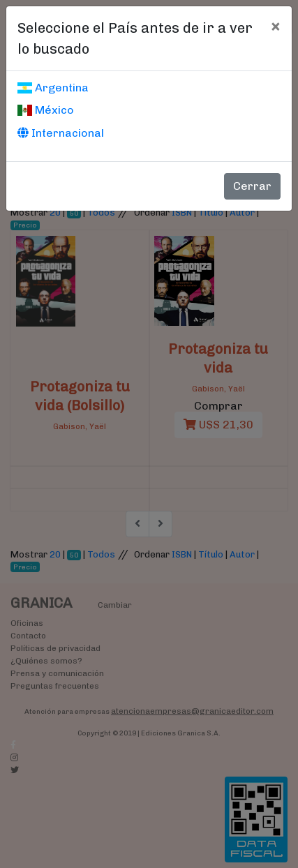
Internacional (61, 133)
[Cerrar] (275, 26)
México (46, 110)
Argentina (53, 88)
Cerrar (252, 186)
